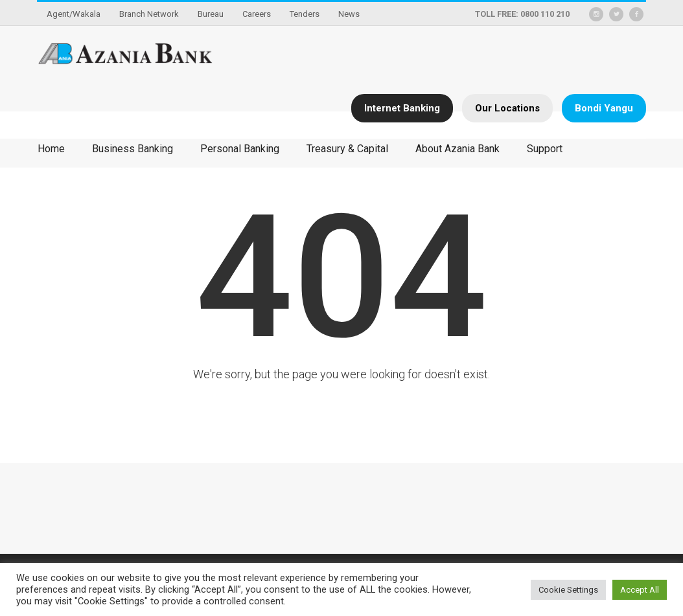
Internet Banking (402, 108)
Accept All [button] (640, 590)
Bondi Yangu (604, 108)
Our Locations (507, 108)
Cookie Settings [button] (568, 590)
